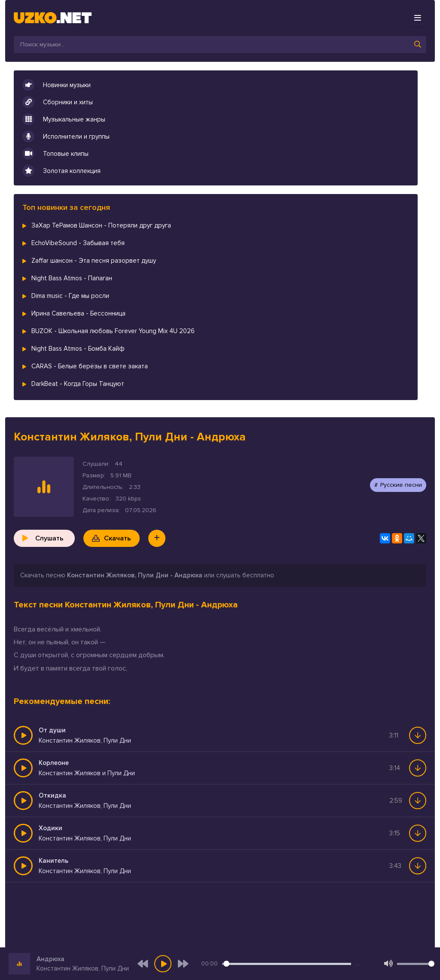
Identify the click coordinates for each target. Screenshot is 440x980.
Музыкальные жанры (64, 119)
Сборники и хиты (58, 102)
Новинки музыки (57, 85)
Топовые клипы (55, 154)
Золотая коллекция (61, 171)
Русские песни (401, 485)
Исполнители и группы (66, 137)
